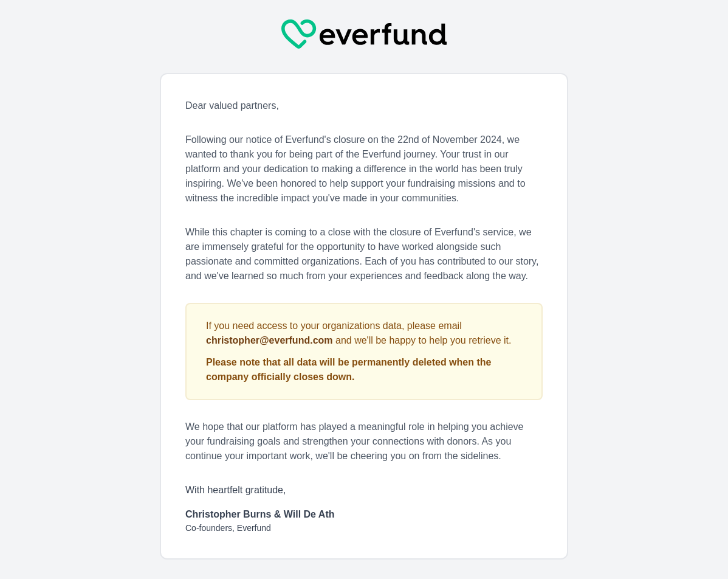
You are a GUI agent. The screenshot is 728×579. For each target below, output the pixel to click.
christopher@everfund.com (270, 340)
